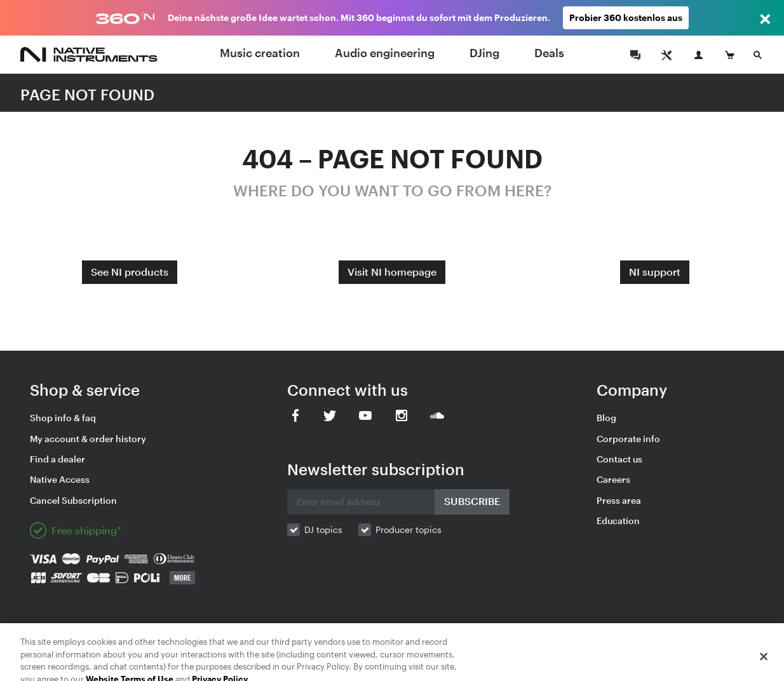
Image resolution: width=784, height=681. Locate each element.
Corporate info (628, 439)
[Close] (764, 661)
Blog (606, 418)
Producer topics (409, 529)
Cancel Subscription (73, 500)
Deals (549, 53)
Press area (619, 500)
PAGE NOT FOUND (87, 94)
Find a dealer (57, 459)
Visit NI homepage (392, 272)
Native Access (60, 479)
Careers (613, 479)
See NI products (130, 272)
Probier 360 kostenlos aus (626, 17)
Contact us (619, 459)
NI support (655, 272)
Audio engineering (385, 53)
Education (618, 521)
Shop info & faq (63, 418)
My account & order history (88, 439)
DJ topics (323, 529)
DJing (484, 53)
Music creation (260, 53)
